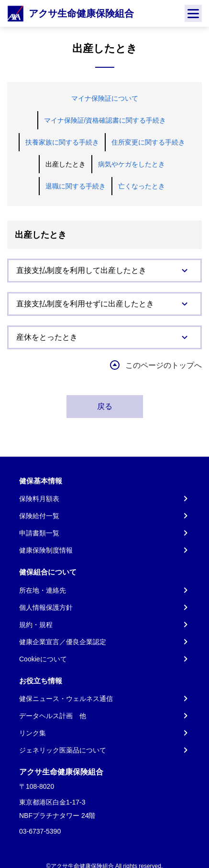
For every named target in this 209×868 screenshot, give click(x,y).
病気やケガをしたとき (132, 164)
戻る (105, 406)
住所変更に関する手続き (148, 142)
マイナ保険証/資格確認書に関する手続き (105, 120)
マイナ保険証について (105, 98)
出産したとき (66, 164)
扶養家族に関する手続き (62, 142)
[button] (104, 271)
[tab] (104, 271)
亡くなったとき (142, 186)
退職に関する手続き (76, 186)
